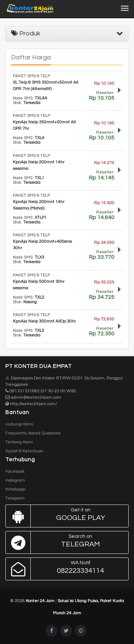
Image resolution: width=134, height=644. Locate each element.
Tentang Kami (19, 442)
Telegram (15, 498)
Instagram (15, 480)
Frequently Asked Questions (33, 433)
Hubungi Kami (19, 424)
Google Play (65, 516)
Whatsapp (15, 489)
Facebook (15, 471)
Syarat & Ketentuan (24, 451)
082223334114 (65, 569)
